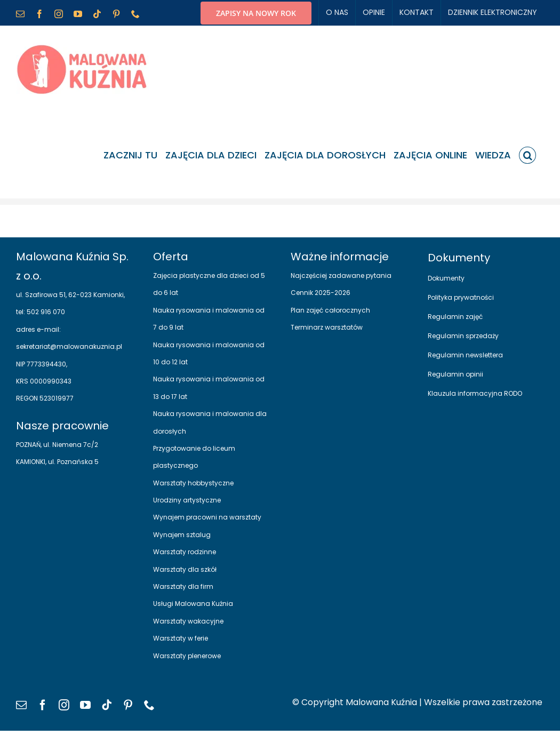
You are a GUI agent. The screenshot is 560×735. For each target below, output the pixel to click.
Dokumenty (446, 278)
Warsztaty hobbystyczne (193, 483)
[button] (527, 155)
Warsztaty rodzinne (185, 552)
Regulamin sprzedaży (463, 336)
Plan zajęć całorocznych (330, 310)
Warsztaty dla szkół (185, 569)
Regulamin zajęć (455, 317)
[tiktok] (107, 705)
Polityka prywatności (461, 297)
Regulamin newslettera (465, 355)
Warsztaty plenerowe (187, 656)
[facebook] (43, 705)
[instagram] (64, 705)
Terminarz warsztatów (327, 327)
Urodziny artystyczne (187, 500)
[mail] (21, 705)
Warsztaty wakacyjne (188, 621)
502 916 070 (45, 312)
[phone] (149, 705)
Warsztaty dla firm (183, 586)
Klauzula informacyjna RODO (475, 393)
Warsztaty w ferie (181, 638)
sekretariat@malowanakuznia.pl (69, 346)
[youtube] (85, 705)
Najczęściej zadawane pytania (341, 275)
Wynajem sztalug (182, 535)
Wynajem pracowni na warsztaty (207, 517)
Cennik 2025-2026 (321, 293)
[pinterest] (128, 705)
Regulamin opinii (455, 374)
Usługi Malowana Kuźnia (193, 604)
